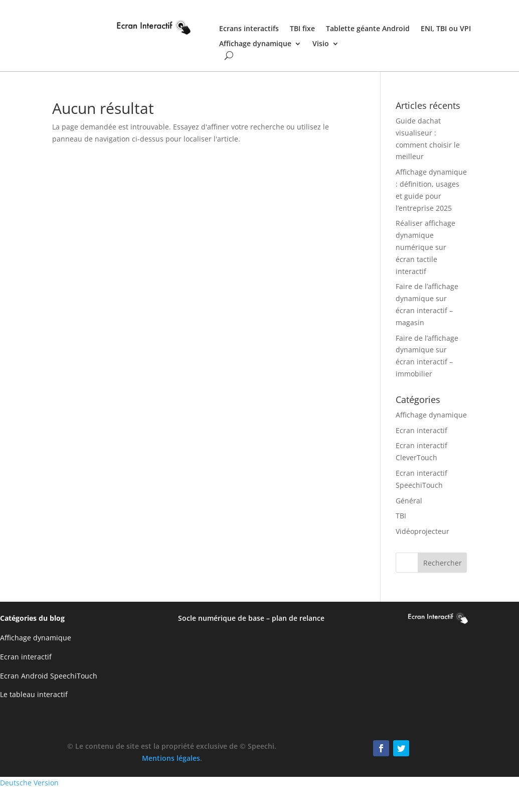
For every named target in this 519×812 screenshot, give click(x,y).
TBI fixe (302, 29)
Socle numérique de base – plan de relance (251, 618)
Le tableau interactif (34, 694)
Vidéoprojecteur (422, 531)
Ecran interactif (421, 430)
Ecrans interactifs (249, 29)
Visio (321, 44)
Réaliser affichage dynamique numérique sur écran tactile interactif (425, 247)
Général (409, 501)
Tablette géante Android (368, 29)
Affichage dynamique (255, 44)
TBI (401, 516)
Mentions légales (171, 758)
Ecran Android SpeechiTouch (49, 676)
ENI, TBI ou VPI (446, 29)
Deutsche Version (29, 783)
